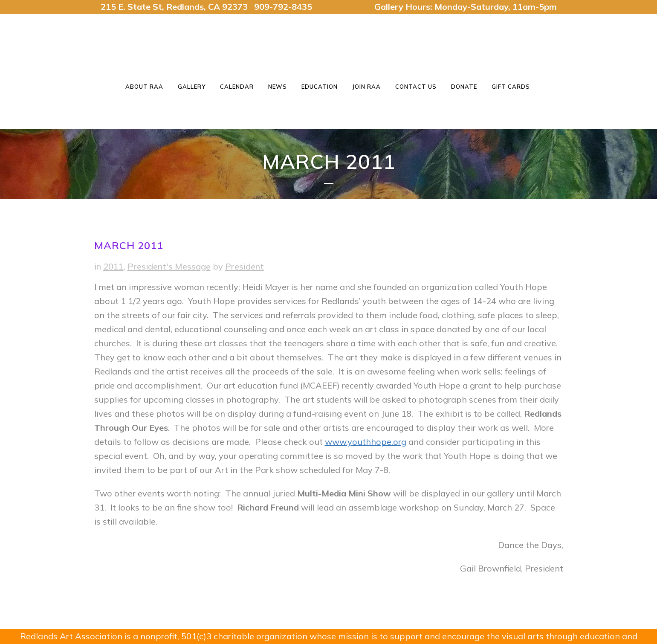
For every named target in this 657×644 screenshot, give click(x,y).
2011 (113, 266)
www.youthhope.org (366, 442)
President (245, 266)
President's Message (169, 266)
